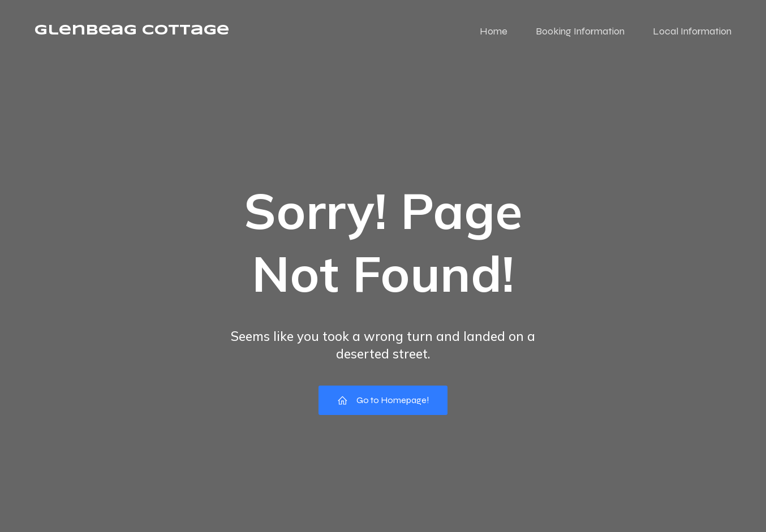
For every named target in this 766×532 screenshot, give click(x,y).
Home (494, 31)
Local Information (692, 31)
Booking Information (580, 31)
